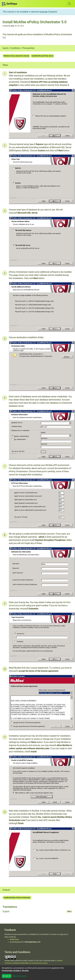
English (6, 911)
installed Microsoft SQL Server (42, 56)
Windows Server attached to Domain (16, 56)
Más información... (20, 976)
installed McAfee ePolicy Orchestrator (17, 898)
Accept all (7, 976)
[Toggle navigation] (69, 4)
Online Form (14, 939)
